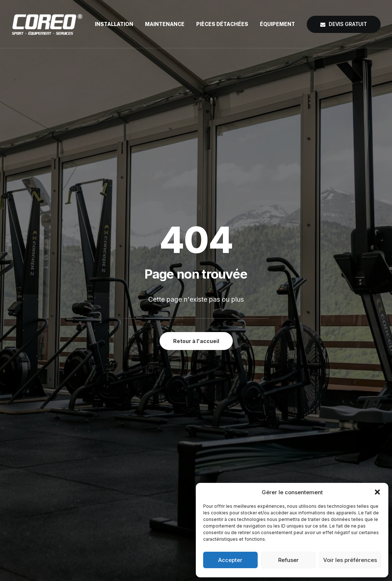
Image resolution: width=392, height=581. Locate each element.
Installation (114, 24)
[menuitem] (117, 24)
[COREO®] (47, 24)
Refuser (288, 560)
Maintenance (165, 24)
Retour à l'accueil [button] (196, 183)
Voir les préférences (350, 560)
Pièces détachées (222, 24)
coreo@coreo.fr (328, 468)
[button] (377, 492)
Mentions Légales (240, 468)
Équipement (277, 24)
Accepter (230, 560)
